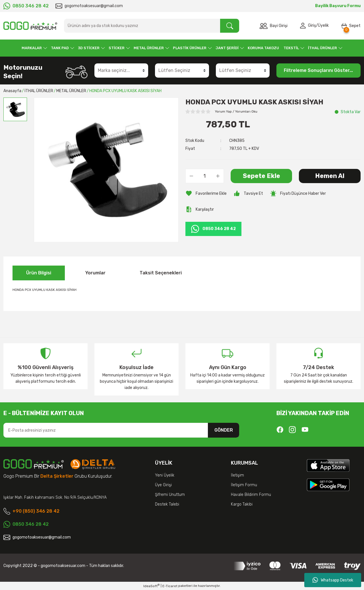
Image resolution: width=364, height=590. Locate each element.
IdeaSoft (151, 586)
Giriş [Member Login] (312, 26)
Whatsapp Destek (333, 580)
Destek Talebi (167, 504)
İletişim (237, 475)
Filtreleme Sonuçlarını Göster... (318, 70)
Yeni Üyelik (165, 475)
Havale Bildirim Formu (251, 495)
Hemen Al (330, 176)
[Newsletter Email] (121, 430)
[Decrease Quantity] (191, 176)
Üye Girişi (163, 485)
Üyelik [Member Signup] (323, 26)
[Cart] (351, 26)
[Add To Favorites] (206, 193)
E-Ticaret (170, 586)
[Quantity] (205, 176)
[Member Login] (304, 26)
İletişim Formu (244, 485)
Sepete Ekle (261, 176)
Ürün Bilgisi (39, 273)
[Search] (152, 26)
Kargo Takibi (242, 504)
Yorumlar (95, 273)
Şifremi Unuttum (170, 495)
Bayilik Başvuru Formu (338, 6)
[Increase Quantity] (218, 176)
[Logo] (30, 26)
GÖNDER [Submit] (224, 430)
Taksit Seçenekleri (161, 273)
